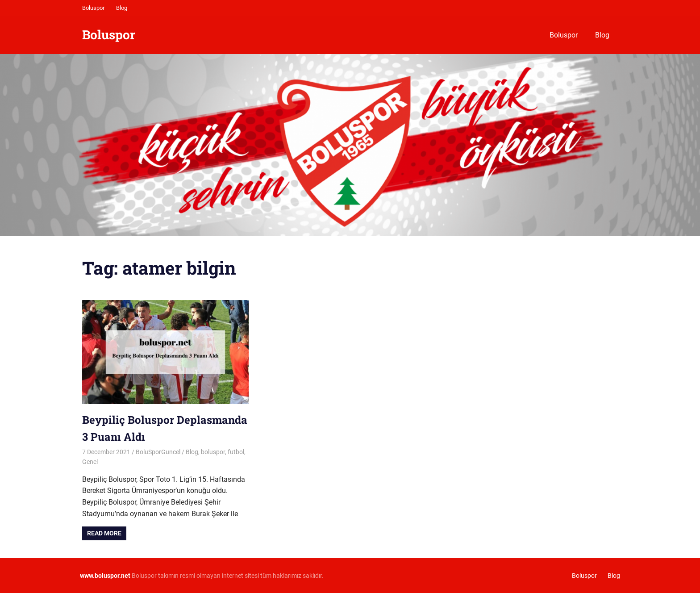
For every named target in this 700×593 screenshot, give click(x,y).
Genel (90, 462)
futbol (236, 452)
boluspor (213, 452)
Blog (122, 8)
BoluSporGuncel (158, 452)
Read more (104, 533)
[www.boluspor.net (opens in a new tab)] (105, 576)
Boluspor (93, 8)
